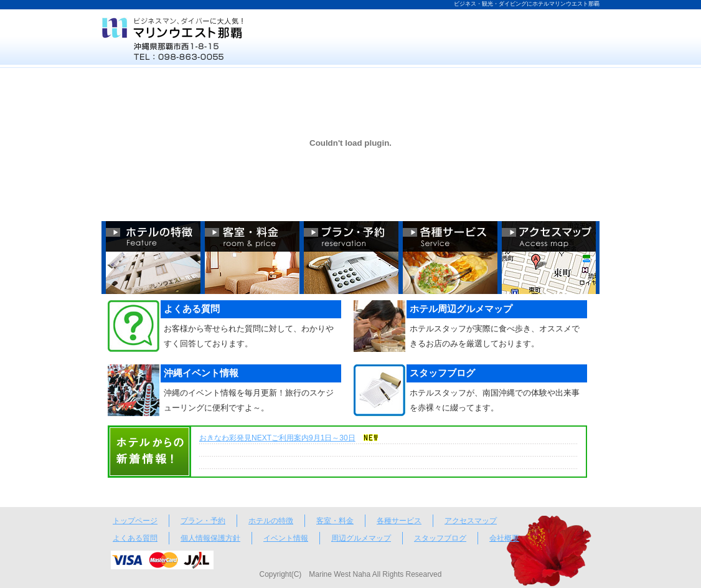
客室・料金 (335, 521)
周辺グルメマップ (361, 538)
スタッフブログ (440, 538)
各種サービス (399, 521)
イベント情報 (286, 538)
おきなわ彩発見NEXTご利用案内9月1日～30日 (277, 438)
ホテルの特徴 (271, 521)
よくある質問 (135, 538)
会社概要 (504, 538)
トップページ (135, 521)
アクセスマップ (471, 521)
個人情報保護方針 (210, 538)
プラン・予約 (203, 521)
